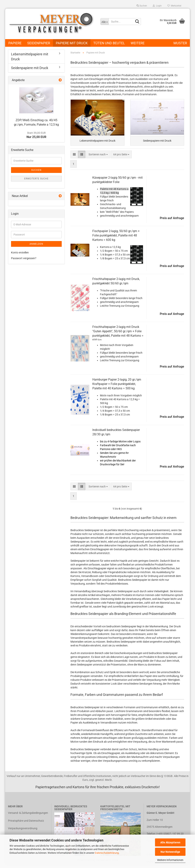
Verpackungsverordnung (23, 829)
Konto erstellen (20, 252)
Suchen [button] (142, 6)
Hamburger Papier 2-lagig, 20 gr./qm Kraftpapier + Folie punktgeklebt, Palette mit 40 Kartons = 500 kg (117, 385)
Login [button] (157, 6)
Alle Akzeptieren (170, 842)
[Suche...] (104, 22)
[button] (74, 156)
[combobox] (98, 156)
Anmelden (36, 244)
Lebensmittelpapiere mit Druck (30, 57)
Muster (180, 43)
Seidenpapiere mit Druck (30, 68)
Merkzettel (174, 6)
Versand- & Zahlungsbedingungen (28, 814)
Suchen (36, 170)
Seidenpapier (39, 43)
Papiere (15, 43)
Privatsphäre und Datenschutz (26, 822)
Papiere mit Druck (72, 43)
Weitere (138, 43)
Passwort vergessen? (24, 258)
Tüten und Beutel (109, 43)
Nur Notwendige (170, 852)
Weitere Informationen (170, 860)
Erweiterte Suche (36, 179)
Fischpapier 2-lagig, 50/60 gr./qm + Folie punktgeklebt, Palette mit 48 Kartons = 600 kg (116, 237)
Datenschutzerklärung (107, 853)
